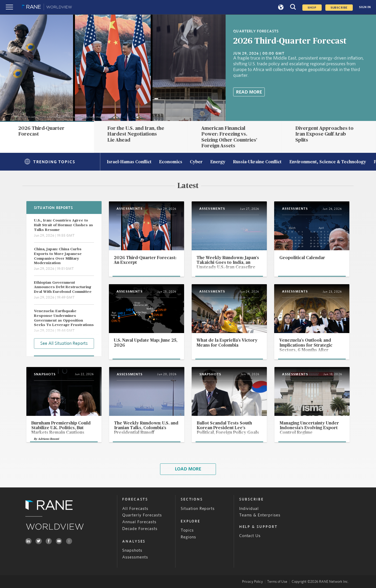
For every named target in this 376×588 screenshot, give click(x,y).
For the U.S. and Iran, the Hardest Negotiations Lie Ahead (136, 134)
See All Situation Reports (64, 344)
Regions (188, 537)
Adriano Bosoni (49, 439)
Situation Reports (198, 509)
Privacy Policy (252, 582)
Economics (171, 162)
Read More (249, 92)
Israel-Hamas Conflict (129, 162)
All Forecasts (135, 509)
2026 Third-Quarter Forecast (290, 41)
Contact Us (250, 536)
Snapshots (132, 551)
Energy (218, 162)
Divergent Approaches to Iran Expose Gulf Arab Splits (324, 134)
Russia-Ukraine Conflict (257, 162)
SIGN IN (365, 7)
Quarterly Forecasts (142, 515)
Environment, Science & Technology (328, 162)
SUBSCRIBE (339, 8)
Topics (187, 530)
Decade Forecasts (140, 529)
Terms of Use (277, 582)
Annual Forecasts (139, 522)
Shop (312, 8)
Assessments (135, 557)
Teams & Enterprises (260, 515)
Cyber (196, 162)
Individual (249, 509)
